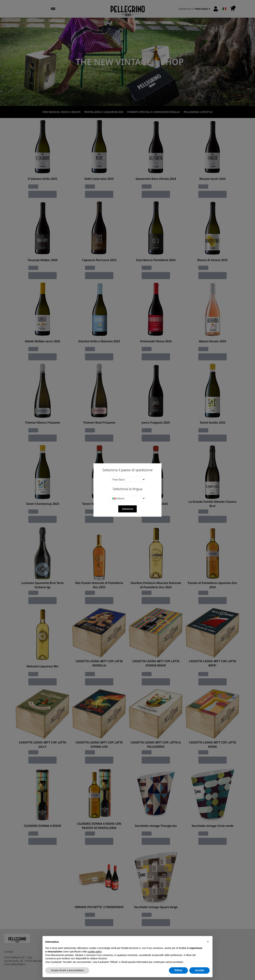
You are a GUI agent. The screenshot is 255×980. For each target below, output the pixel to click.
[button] (208, 942)
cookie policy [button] (95, 952)
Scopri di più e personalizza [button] (67, 970)
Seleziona (127, 509)
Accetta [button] (199, 970)
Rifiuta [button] (178, 970)
